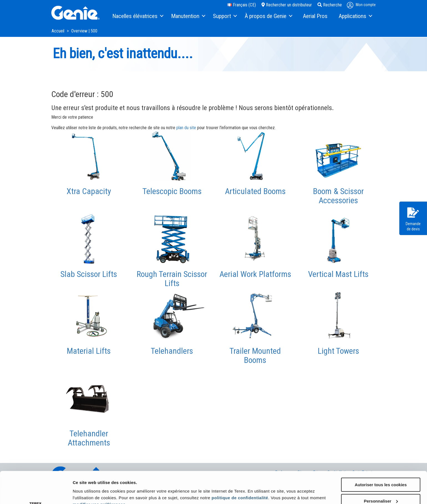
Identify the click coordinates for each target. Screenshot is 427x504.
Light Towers (338, 351)
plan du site (186, 128)
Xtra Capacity (89, 191)
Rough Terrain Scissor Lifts (172, 279)
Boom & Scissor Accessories (338, 196)
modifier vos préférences (99, 473)
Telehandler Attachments (89, 438)
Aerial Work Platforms (255, 274)
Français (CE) (242, 5)
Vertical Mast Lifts (338, 274)
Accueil (59, 31)
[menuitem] (138, 16)
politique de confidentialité (240, 466)
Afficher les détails (91, 488)
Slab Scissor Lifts (89, 274)
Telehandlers (172, 351)
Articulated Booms (255, 191)
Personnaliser (381, 469)
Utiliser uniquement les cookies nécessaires (381, 488)
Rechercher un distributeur (287, 5)
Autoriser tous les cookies (381, 453)
